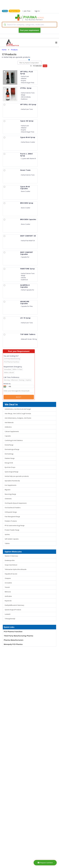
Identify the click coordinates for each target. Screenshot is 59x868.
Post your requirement (30, 30)
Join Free (26, 11)
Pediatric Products (11, 521)
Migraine (8, 490)
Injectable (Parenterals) (12, 481)
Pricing (5, 11)
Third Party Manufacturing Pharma (18, 636)
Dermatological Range (12, 449)
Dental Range (9, 445)
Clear (45, 66)
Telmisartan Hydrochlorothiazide (16, 569)
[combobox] (29, 25)
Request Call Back (45, 863)
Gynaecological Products (13, 610)
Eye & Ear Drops (10, 467)
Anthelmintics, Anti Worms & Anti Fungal (18, 409)
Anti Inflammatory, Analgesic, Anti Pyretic (18, 418)
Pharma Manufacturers (14, 640)
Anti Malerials (9, 423)
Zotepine (8, 578)
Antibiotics (8, 427)
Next (19, 397)
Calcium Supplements (12, 431)
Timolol (7, 587)
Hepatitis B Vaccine (11, 574)
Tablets (7, 543)
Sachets (7, 534)
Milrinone (8, 592)
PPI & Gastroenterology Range (15, 526)
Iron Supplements (11, 485)
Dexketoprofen (10, 560)
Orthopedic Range (11, 512)
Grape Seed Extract (11, 565)
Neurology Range (10, 494)
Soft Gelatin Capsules (12, 539)
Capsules (8, 436)
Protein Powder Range (12, 530)
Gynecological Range (12, 472)
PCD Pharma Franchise (13, 632)
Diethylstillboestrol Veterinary (14, 605)
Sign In (37, 11)
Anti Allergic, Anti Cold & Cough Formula (18, 414)
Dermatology (9, 454)
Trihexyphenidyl (10, 619)
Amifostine (8, 596)
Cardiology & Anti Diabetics (14, 440)
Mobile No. (7, 384)
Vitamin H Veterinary (11, 556)
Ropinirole (8, 601)
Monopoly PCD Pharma (13, 644)
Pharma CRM (15, 11)
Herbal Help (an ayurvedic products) (17, 476)
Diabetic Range (10, 458)
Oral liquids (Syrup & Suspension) (16, 503)
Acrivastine (8, 583)
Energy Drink (9, 463)
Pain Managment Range (12, 517)
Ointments (8, 499)
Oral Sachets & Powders (13, 508)
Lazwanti (8, 614)
